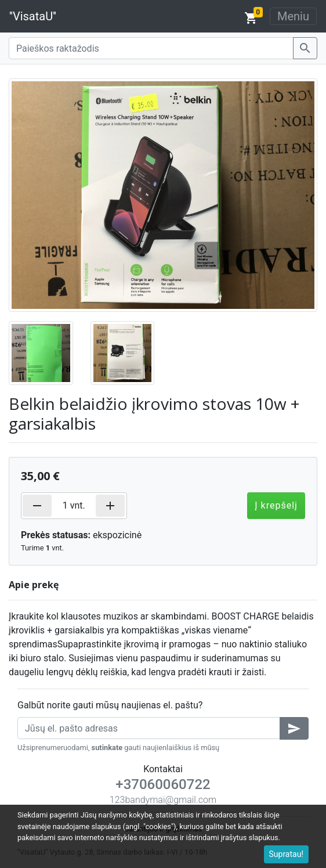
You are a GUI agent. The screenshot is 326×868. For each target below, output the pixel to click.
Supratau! (287, 854)
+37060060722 (163, 784)
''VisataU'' (33, 16)
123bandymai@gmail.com (163, 800)
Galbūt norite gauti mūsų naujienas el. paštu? (110, 705)
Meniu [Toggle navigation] (293, 16)
